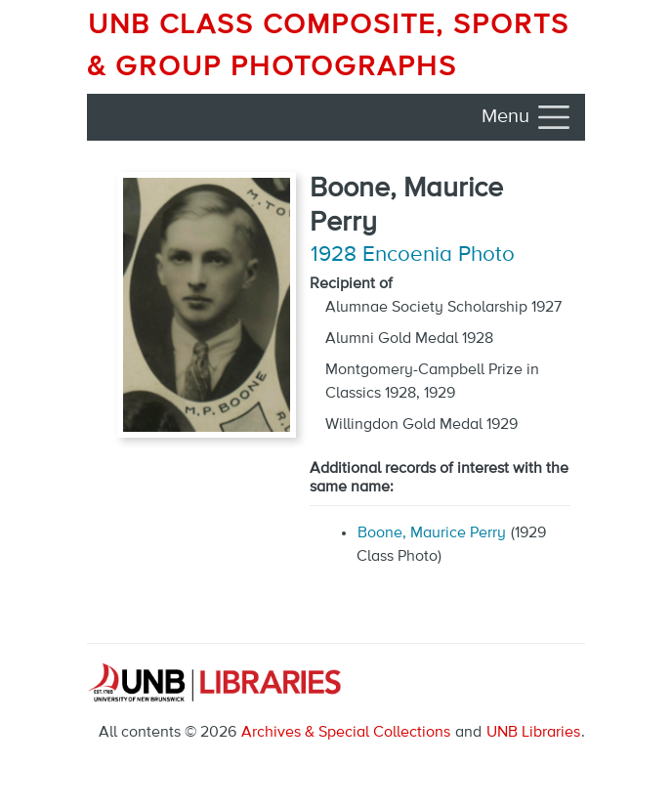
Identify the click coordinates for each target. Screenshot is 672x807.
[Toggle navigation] (527, 117)
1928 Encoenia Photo (413, 255)
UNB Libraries (533, 733)
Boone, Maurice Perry (432, 533)
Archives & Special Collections (346, 733)
